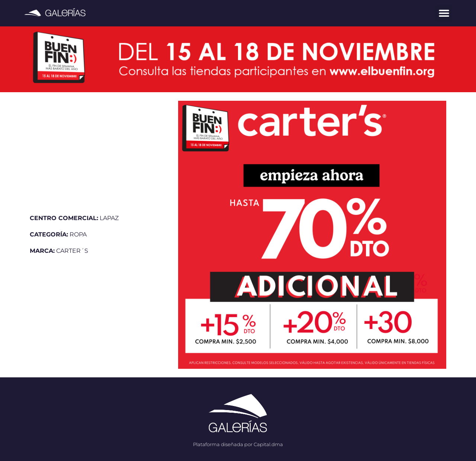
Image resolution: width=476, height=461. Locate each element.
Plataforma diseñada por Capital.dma (238, 444)
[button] (444, 13)
